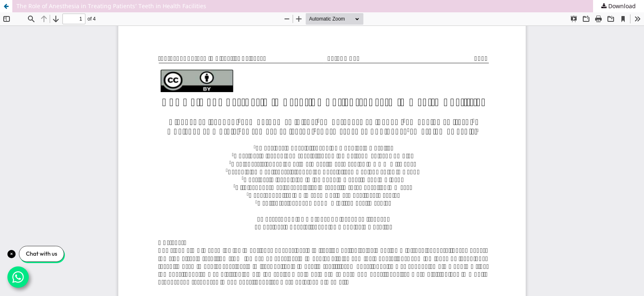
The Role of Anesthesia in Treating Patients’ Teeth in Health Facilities (111, 6)
